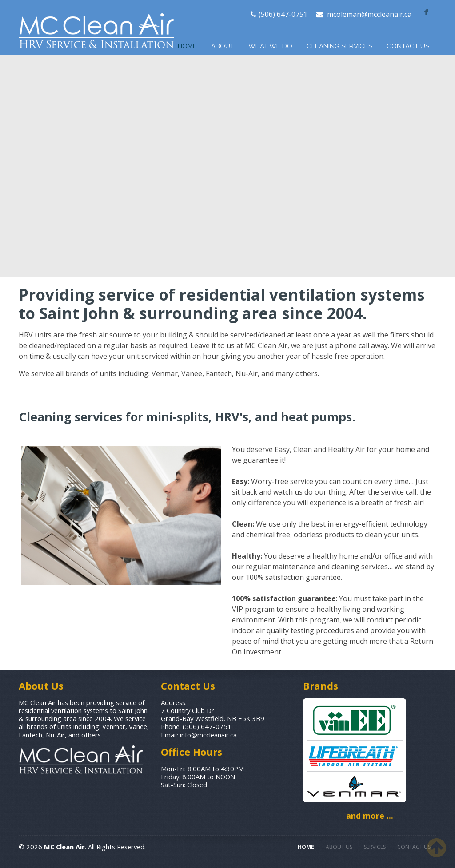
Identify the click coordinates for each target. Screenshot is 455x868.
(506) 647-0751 (283, 14)
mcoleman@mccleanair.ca (369, 14)
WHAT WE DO (270, 46)
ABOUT (223, 46)
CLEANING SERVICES (339, 46)
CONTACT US (408, 46)
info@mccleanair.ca (208, 735)
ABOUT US (339, 847)
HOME (187, 46)
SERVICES (375, 847)
